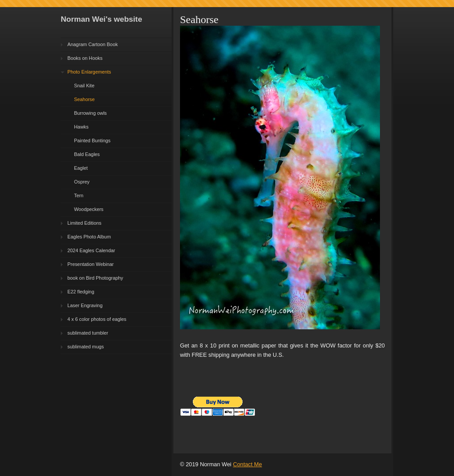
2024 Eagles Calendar (91, 250)
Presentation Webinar (90, 264)
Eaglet (81, 168)
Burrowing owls (90, 113)
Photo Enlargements (89, 72)
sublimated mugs (86, 347)
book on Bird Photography (95, 278)
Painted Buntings (92, 140)
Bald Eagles (87, 154)
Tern (79, 195)
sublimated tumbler (88, 333)
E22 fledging (81, 292)
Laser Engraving (85, 305)
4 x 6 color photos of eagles (97, 319)
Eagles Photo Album (89, 237)
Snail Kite (84, 86)
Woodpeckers (89, 209)
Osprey (82, 182)
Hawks (81, 127)
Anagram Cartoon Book (93, 44)
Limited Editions (84, 223)
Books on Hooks (85, 58)
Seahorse (84, 99)
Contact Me (247, 464)
